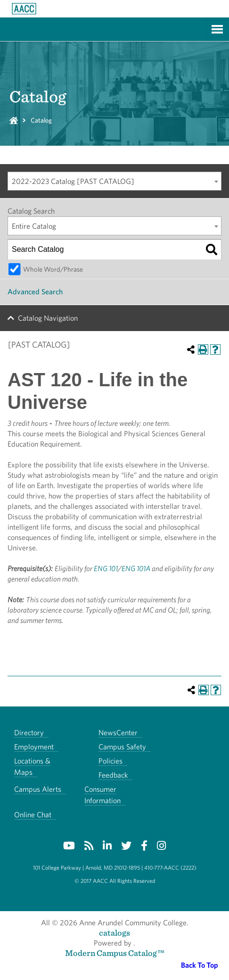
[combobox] (114, 181)
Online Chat (33, 815)
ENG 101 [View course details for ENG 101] (106, 569)
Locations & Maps (32, 767)
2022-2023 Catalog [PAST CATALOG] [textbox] (73, 181)
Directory (29, 733)
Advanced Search (35, 292)
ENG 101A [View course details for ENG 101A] (136, 569)
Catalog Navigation (48, 318)
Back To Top (200, 965)
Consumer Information (102, 795)
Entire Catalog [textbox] (34, 226)
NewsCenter (118, 733)
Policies (110, 761)
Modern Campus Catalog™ (115, 953)
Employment (34, 747)
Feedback (113, 775)
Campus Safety (122, 747)
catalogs (114, 933)
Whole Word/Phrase (53, 269)
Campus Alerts (38, 789)
